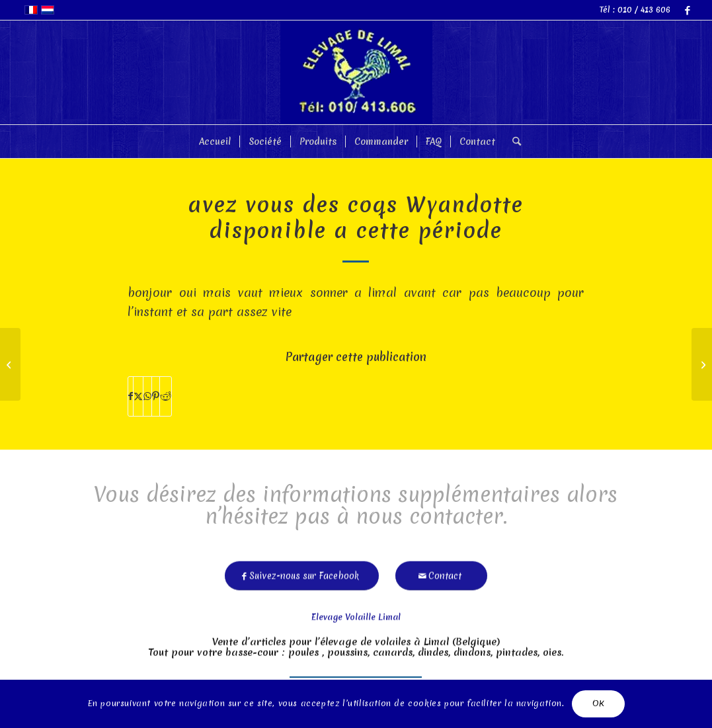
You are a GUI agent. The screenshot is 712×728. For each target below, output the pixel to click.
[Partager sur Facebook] (131, 396)
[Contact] (441, 572)
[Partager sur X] (138, 396)
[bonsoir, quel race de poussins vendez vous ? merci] (702, 364)
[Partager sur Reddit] (166, 396)
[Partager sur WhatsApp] (147, 396)
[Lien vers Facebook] (688, 10)
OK (599, 703)
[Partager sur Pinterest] (156, 396)
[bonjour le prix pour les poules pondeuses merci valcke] (10, 364)
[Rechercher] (512, 142)
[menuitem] (215, 142)
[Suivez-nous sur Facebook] (302, 572)
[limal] (356, 72)
